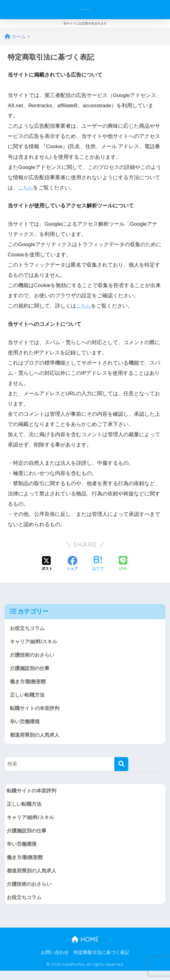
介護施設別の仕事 (31, 670)
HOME (85, 949)
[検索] (121, 769)
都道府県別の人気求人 (36, 739)
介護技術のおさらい (34, 656)
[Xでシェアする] (47, 564)
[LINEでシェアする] (123, 564)
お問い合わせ (55, 962)
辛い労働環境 (26, 725)
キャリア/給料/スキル (35, 642)
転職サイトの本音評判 (36, 711)
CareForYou (86, 9)
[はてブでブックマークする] (98, 564)
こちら (26, 188)
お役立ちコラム (28, 628)
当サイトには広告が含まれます (85, 23)
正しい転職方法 (28, 697)
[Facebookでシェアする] (72, 564)
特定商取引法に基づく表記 (101, 962)
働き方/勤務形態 (29, 684)
